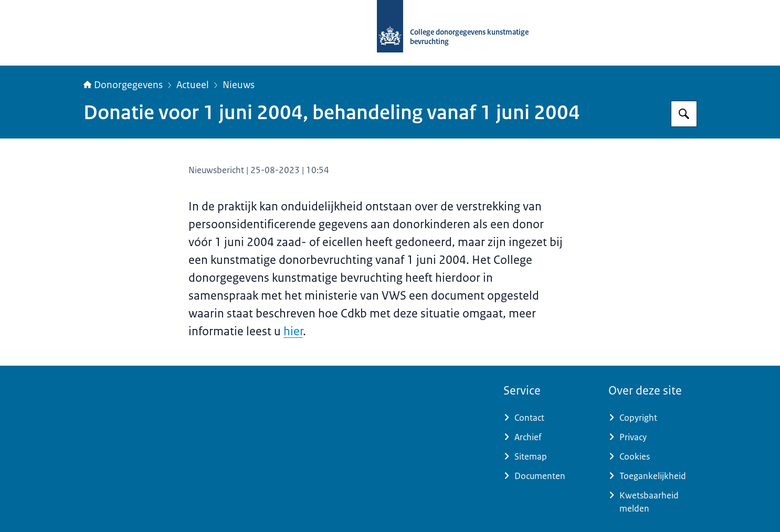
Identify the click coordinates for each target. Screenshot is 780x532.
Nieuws (239, 85)
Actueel (193, 85)
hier (293, 331)
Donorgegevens (123, 85)
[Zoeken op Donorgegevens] (684, 114)
